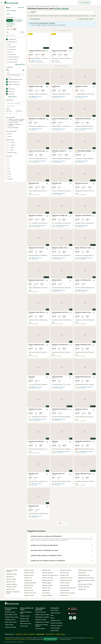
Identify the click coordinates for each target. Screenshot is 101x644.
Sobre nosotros (54, 610)
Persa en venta (24, 626)
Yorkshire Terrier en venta (12, 617)
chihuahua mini (46, 590)
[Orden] (86, 19)
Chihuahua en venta (10, 612)
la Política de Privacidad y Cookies (21, 639)
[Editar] (23, 70)
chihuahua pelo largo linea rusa (50, 575)
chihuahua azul (82, 589)
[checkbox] (7, 39)
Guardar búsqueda (34, 19)
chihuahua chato (64, 575)
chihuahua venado (65, 583)
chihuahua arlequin (29, 595)
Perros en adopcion (40, 629)
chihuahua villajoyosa (12, 584)
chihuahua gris (28, 588)
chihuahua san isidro (11, 587)
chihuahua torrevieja (11, 574)
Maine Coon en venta (26, 624)
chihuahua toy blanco (66, 570)
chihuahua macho (29, 575)
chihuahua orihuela (11, 579)
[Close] (94, 23)
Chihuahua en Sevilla (41, 620)
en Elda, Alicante (61, 9)
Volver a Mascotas (11, 11)
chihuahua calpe (10, 589)
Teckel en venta (9, 625)
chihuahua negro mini (84, 587)
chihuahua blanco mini (84, 575)
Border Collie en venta (11, 622)
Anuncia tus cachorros (56, 626)
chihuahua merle (46, 588)
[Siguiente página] (67, 523)
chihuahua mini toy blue (66, 578)
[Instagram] (75, 618)
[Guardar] (47, 51)
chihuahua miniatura (47, 585)
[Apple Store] (73, 613)
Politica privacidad (55, 613)
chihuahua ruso (28, 580)
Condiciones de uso (55, 620)
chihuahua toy (28, 578)
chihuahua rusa (64, 595)
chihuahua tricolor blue (30, 593)
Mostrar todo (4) (12, 97)
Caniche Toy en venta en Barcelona (42, 625)
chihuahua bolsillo (65, 585)
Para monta (10, 24)
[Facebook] (71, 618)
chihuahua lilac (82, 573)
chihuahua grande (29, 590)
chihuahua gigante (47, 583)
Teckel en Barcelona (41, 612)
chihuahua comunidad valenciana (12, 571)
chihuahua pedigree (47, 595)
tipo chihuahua (46, 593)
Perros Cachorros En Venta (11, 609)
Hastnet (25, 634)
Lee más (93, 16)
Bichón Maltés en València (42, 617)
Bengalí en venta (24, 621)
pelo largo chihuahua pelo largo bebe (86, 581)
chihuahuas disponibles (30, 583)
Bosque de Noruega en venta (26, 613)
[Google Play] (73, 609)
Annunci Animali (50, 634)
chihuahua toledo (65, 590)
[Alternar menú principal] (1, 3)
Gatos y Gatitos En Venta (27, 609)
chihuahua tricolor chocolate (67, 593)
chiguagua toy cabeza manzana (86, 578)
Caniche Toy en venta (10, 627)
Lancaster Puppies (60, 634)
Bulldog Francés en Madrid (42, 615)
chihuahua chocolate (47, 573)
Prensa (52, 618)
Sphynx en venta (24, 619)
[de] (10, 114)
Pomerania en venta (10, 620)
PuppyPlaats (32, 634)
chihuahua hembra (29, 573)
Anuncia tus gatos (55, 628)
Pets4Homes (18, 634)
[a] (20, 114)
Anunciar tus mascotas (56, 623)
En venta (10, 20)
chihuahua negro (46, 570)
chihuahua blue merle (66, 580)
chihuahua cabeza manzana (85, 570)
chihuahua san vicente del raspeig (13, 592)
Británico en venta (25, 616)
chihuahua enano (64, 573)
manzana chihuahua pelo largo (68, 588)
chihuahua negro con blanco (85, 584)
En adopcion (18, 20)
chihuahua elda (10, 577)
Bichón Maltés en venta (11, 615)
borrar (22, 32)
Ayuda (52, 615)
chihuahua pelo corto (48, 580)
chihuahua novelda (29, 570)
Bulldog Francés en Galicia (42, 622)
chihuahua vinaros (11, 582)
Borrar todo (21, 8)
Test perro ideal (55, 631)
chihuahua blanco (29, 585)
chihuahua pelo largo (47, 578)
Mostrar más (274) (20, 64)
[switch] (15, 29)
